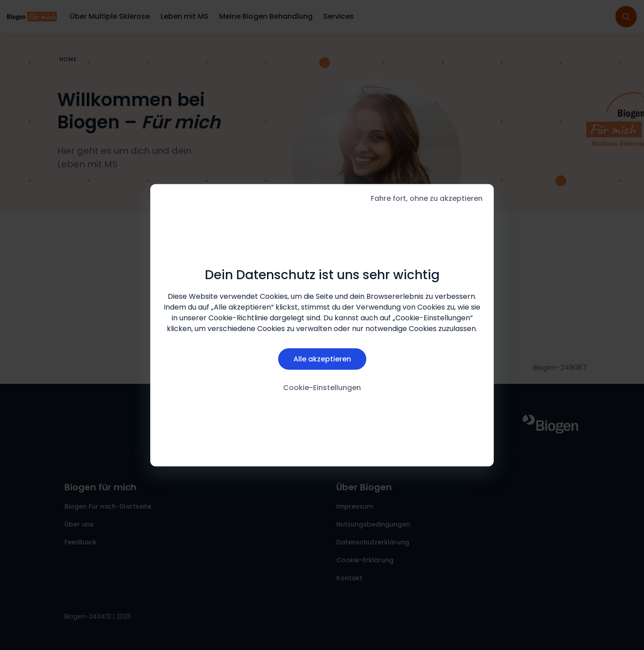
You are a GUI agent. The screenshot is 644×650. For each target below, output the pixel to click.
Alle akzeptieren (322, 359)
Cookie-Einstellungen (322, 388)
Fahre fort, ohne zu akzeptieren (427, 198)
